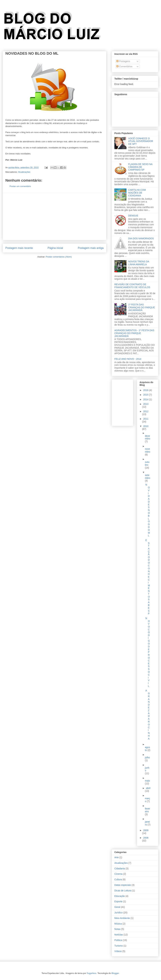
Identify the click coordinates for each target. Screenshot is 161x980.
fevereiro (147, 810)
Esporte (118, 901)
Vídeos (118, 951)
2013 (146, 404)
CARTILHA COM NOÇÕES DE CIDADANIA (137, 193)
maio (147, 781)
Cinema (118, 874)
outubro (147, 463)
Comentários (124, 66)
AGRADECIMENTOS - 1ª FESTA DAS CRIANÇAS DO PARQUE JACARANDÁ (134, 333)
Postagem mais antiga (91, 248)
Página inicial (55, 248)
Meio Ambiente (122, 918)
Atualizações (24, 172)
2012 (146, 411)
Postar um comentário (20, 186)
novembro (148, 450)
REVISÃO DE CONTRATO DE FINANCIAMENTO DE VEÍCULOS (132, 286)
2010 (146, 426)
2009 (146, 830)
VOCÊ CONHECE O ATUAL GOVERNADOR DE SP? (141, 141)
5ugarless (92, 973)
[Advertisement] (55, 216)
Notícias (119, 935)
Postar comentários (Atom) (59, 257)
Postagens (123, 61)
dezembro (148, 437)
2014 (146, 399)
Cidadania (120, 868)
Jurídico (118, 913)
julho (147, 757)
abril (148, 788)
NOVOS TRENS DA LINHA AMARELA (139, 263)
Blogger (115, 973)
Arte (117, 857)
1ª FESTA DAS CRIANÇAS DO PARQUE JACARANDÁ (142, 307)
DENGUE (133, 216)
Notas (117, 929)
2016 (146, 390)
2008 (146, 838)
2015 (146, 395)
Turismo (119, 946)
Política (118, 940)
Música (118, 924)
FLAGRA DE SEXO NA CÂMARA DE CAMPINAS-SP (140, 167)
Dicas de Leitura (123, 891)
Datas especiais (123, 885)
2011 (146, 419)
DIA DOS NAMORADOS (141, 238)
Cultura (118, 879)
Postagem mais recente (19, 248)
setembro (148, 477)
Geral (117, 907)
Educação (120, 896)
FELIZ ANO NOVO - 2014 (128, 359)
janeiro (147, 823)
